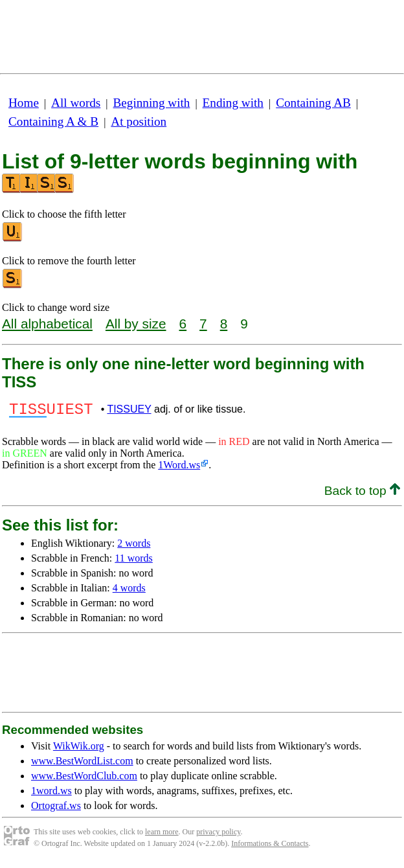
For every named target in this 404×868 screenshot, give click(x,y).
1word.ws (51, 794)
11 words (134, 562)
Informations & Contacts (270, 847)
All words (76, 103)
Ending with (233, 103)
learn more (162, 836)
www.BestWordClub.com (84, 780)
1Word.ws (179, 469)
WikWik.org (79, 750)
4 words (129, 592)
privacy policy (218, 836)
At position (139, 121)
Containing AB (313, 103)
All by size (136, 324)
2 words (134, 547)
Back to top (362, 495)
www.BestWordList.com (82, 765)
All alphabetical (47, 324)
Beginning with (152, 103)
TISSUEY (129, 411)
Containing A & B (53, 121)
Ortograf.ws (56, 809)
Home (24, 103)
